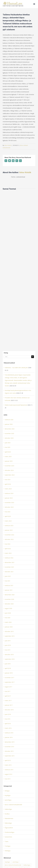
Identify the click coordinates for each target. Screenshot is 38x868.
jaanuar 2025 (9, 461)
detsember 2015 (10, 742)
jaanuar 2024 (9, 498)
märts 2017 (8, 700)
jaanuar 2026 (9, 424)
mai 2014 (8, 779)
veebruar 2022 (9, 558)
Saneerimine (8, 837)
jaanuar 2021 (9, 590)
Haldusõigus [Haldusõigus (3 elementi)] (27, 865)
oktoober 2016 (9, 710)
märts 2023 (8, 521)
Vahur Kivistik (8, 145)
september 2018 (10, 659)
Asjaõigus (8, 795)
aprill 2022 (8, 549)
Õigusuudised (9, 828)
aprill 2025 (8, 452)
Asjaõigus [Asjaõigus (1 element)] (7, 862)
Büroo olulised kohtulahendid (13, 805)
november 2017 (9, 678)
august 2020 (8, 608)
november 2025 (9, 433)
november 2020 (9, 599)
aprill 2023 (8, 516)
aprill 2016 (8, 724)
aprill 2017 (8, 696)
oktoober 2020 (9, 604)
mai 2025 (8, 447)
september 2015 (10, 756)
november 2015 (9, 747)
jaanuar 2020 (9, 627)
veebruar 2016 (9, 733)
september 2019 (10, 636)
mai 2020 (8, 618)
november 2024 (9, 466)
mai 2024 (8, 480)
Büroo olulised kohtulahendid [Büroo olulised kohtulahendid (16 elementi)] (13, 865)
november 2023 (9, 503)
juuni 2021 (8, 576)
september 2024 (10, 475)
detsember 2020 (10, 595)
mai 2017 (8, 691)
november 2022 (9, 535)
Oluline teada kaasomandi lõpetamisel (16, 405)
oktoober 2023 (9, 507)
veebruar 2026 (9, 420)
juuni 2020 (8, 613)
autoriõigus (8, 800)
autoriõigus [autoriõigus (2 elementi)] (16, 862)
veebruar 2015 (9, 770)
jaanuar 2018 (9, 673)
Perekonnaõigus (10, 832)
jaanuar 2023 (9, 530)
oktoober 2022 (9, 539)
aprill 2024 (8, 484)
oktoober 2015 (9, 751)
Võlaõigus (8, 851)
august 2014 (8, 774)
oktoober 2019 (9, 631)
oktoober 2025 (9, 438)
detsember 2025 (10, 429)
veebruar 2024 (9, 493)
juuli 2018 (8, 664)
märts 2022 (8, 553)
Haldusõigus (8, 809)
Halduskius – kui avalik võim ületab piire (16, 368)
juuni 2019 (8, 645)
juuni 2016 (8, 714)
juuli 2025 (8, 443)
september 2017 (10, 682)
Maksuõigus (8, 823)
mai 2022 (8, 544)
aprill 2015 (8, 760)
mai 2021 (8, 581)
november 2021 (9, 567)
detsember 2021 (10, 562)
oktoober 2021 (9, 572)
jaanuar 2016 (9, 737)
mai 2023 (8, 512)
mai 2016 (8, 719)
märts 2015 (8, 765)
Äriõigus (7, 791)
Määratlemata (9, 818)
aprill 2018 (8, 668)
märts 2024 (8, 489)
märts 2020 (8, 622)
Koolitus (7, 814)
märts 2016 (8, 728)
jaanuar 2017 (9, 705)
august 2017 (8, 687)
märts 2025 (8, 457)
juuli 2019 (8, 641)
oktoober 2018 (9, 655)
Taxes (7, 841)
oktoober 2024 (9, 470)
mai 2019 (8, 650)
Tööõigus (8, 846)
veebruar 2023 (9, 526)
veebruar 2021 (9, 585)
